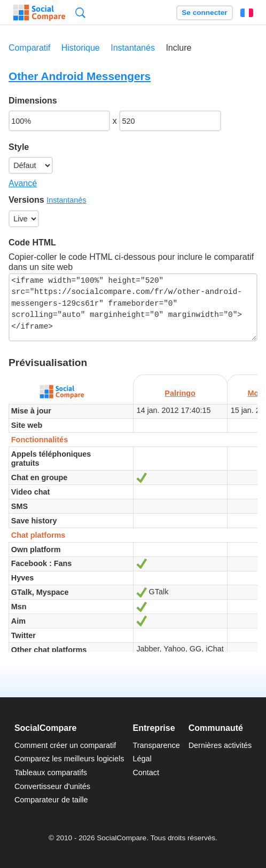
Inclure (178, 48)
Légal (142, 759)
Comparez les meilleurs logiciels (69, 759)
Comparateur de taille (51, 800)
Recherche (80, 13)
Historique (81, 48)
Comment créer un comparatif (65, 745)
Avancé (23, 183)
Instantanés (133, 48)
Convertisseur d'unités (52, 786)
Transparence (156, 745)
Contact (146, 773)
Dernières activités (220, 745)
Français (247, 13)
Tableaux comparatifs (51, 773)
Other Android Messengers (80, 76)
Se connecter (204, 13)
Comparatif (29, 48)
